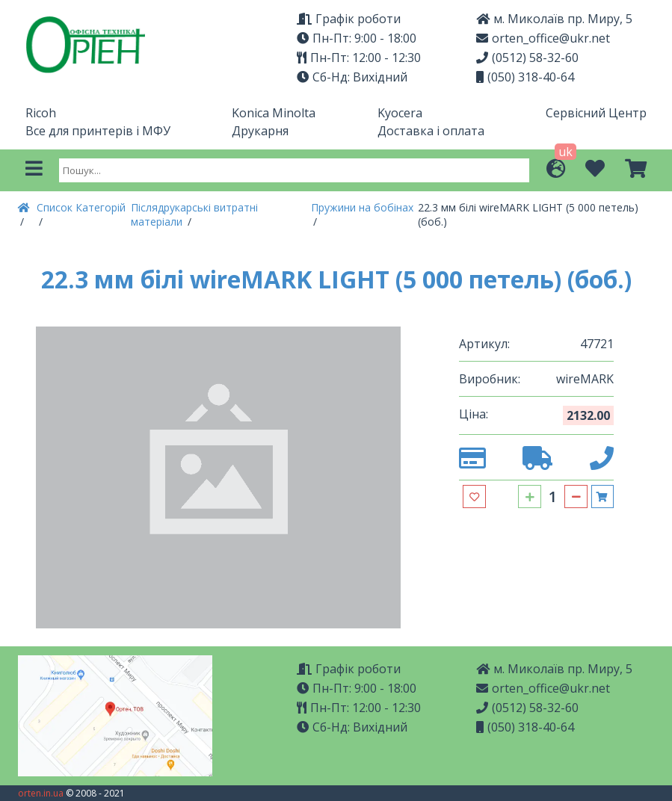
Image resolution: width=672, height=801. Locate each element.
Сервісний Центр (596, 113)
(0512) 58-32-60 (527, 58)
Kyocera (400, 113)
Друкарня (260, 131)
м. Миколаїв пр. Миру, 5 (554, 669)
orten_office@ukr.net (543, 38)
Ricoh (41, 113)
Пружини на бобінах (362, 207)
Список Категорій (81, 207)
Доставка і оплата (431, 131)
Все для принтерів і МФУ (98, 131)
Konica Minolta (274, 113)
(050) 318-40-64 (525, 77)
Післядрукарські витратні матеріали (194, 214)
